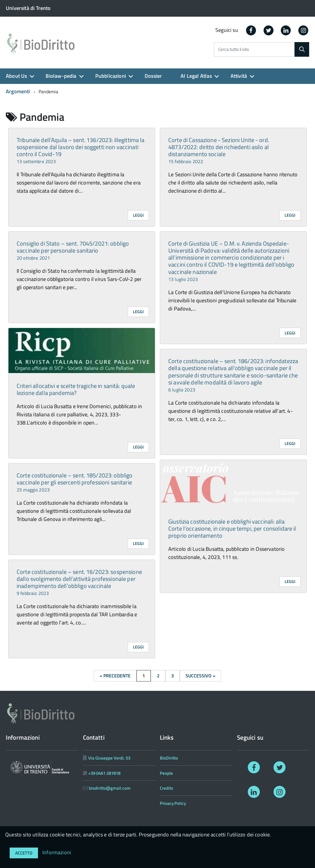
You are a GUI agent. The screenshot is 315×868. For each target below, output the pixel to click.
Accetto (24, 853)
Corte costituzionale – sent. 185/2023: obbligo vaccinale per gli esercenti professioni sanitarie (75, 482)
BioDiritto (169, 758)
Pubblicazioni (111, 76)
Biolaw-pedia (61, 76)
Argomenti (18, 91)
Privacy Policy (173, 803)
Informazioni (57, 852)
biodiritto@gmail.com (110, 788)
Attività (239, 76)
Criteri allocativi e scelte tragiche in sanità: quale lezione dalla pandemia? (76, 389)
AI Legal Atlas (196, 76)
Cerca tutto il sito (234, 50)
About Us (16, 76)
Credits (166, 788)
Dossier (153, 76)
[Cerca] (302, 49)
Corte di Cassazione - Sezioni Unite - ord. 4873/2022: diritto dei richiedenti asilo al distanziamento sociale (219, 150)
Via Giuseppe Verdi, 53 (109, 758)
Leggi (138, 215)
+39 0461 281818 (104, 773)
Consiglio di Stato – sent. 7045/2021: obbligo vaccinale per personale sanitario (73, 250)
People (166, 773)
